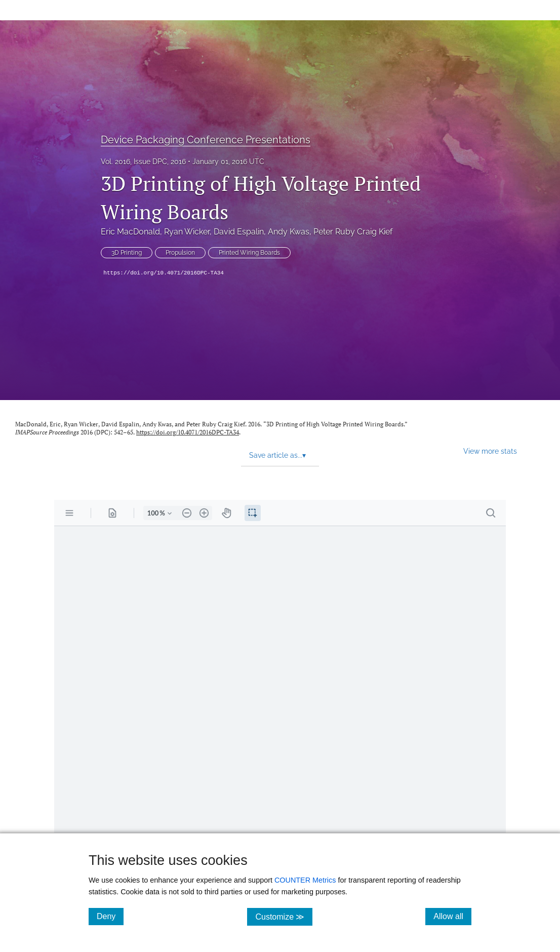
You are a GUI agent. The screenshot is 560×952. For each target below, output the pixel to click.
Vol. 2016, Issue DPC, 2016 (143, 162)
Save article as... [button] (277, 455)
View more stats (490, 451)
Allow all (452, 916)
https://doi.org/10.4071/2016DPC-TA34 (164, 273)
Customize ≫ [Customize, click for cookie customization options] (284, 916)
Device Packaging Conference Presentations (206, 140)
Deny (110, 916)
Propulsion (180, 253)
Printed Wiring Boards (249, 253)
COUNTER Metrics (305, 880)
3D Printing (127, 253)
